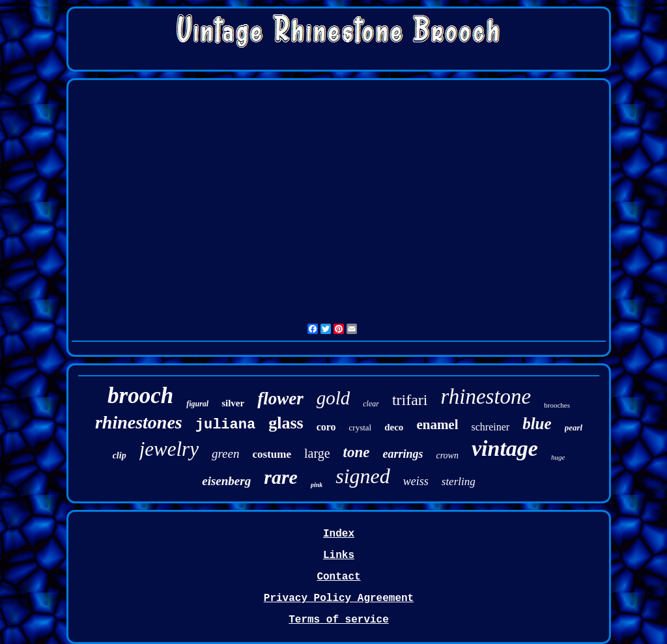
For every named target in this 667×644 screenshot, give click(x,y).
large (317, 453)
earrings (403, 454)
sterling (459, 482)
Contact (338, 577)
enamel (437, 425)
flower (280, 399)
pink (317, 485)
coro (326, 427)
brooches (557, 405)
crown (447, 455)
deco (394, 427)
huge (558, 457)
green (226, 454)
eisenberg (226, 481)
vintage (505, 448)
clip (120, 455)
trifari (410, 400)
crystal (361, 427)
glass (286, 423)
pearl (574, 427)
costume (271, 454)
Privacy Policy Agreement (339, 598)
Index (339, 534)
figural (197, 404)
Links (339, 555)
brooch (140, 396)
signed (363, 476)
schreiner (491, 427)
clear (371, 404)
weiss (416, 481)
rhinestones (139, 422)
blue (537, 424)
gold (333, 398)
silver (233, 403)
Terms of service (339, 620)
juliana (225, 425)
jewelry (169, 449)
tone (357, 452)
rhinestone (486, 397)
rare (281, 477)
